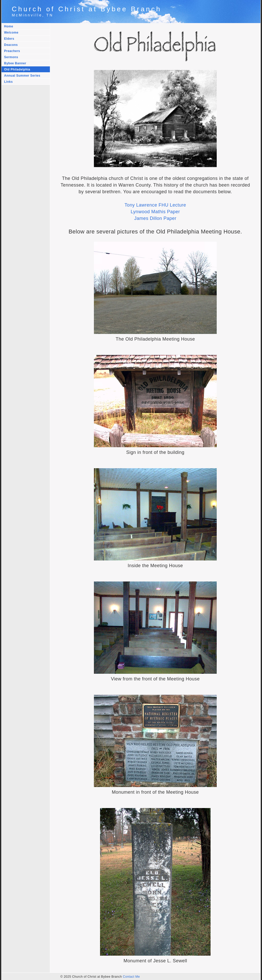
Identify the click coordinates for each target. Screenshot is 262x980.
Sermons (11, 57)
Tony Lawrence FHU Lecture (155, 205)
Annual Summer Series (22, 76)
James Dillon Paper (155, 218)
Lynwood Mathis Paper (155, 212)
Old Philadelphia (17, 69)
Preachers (12, 51)
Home (9, 26)
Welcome (11, 33)
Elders (9, 39)
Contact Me (131, 977)
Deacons (11, 45)
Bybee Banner (15, 63)
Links (8, 82)
